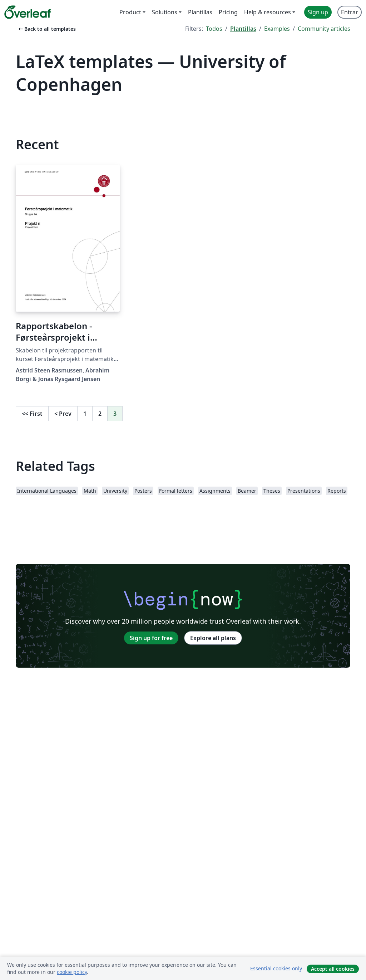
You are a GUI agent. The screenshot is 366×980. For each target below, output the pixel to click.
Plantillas (243, 29)
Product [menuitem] (130, 12)
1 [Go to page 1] (85, 414)
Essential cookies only (276, 968)
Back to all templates (46, 29)
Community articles (324, 29)
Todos (214, 29)
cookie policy (72, 972)
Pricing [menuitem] (228, 12)
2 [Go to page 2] (100, 414)
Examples (277, 29)
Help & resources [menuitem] (268, 12)
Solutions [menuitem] (165, 12)
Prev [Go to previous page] (63, 414)
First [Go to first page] (32, 414)
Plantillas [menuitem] (200, 12)
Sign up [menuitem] (318, 12)
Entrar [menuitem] (350, 12)
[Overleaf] (28, 12)
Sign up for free (151, 638)
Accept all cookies (333, 969)
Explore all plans (213, 638)
